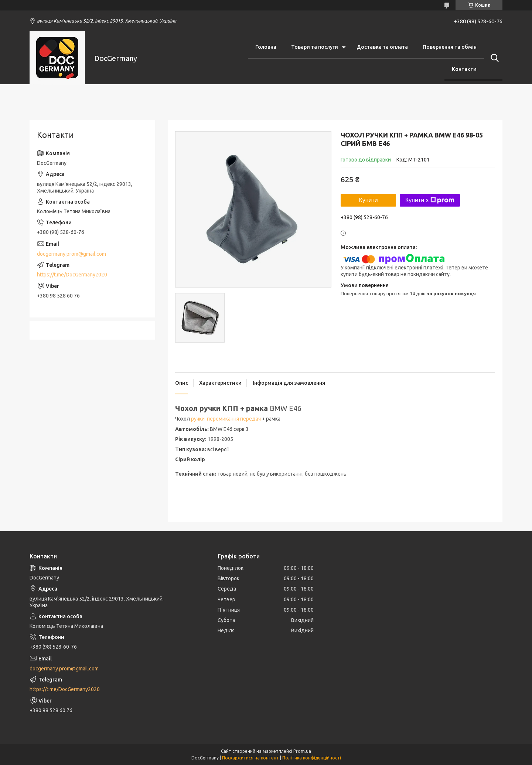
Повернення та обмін (450, 47)
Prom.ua (302, 751)
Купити (368, 200)
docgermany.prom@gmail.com (71, 254)
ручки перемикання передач (226, 419)
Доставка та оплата (382, 47)
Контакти (464, 69)
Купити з (430, 200)
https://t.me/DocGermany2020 (72, 275)
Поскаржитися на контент (250, 758)
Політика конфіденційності (312, 758)
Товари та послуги (315, 47)
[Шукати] (493, 58)
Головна (266, 47)
